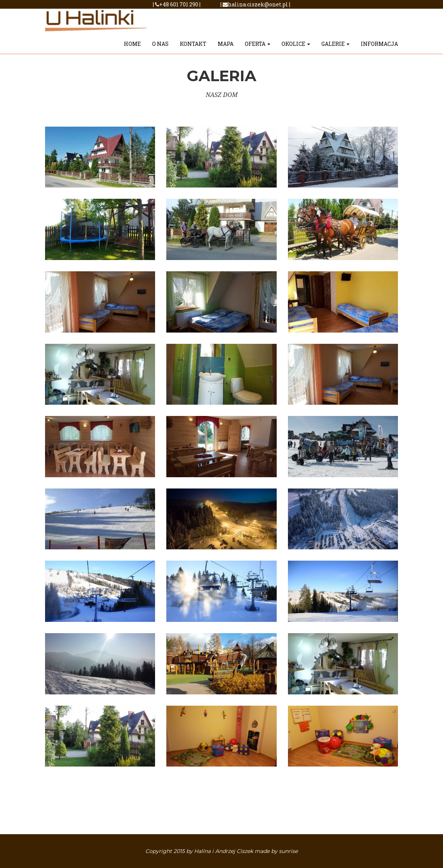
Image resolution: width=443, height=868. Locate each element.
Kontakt (193, 47)
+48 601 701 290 (177, 4)
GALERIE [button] (335, 47)
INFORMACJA (379, 47)
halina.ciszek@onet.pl (255, 4)
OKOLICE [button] (296, 47)
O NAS (160, 47)
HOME (132, 47)
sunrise (288, 851)
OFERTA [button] (258, 47)
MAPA (226, 47)
